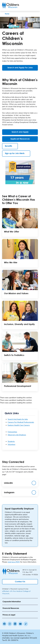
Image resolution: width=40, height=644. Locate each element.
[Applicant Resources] (20, 139)
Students (11, 441)
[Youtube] (20, 624)
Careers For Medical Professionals (21, 422)
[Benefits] (10, 146)
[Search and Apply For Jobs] (20, 68)
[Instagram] (10, 624)
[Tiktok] (26, 624)
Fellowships (12, 432)
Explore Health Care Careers (19, 425)
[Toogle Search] (30, 5)
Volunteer (12, 444)
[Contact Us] (20, 582)
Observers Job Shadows (17, 435)
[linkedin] (15, 624)
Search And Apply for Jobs (18, 419)
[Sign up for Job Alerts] (16, 154)
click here (14, 562)
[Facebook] (4, 624)
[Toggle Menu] (36, 5)
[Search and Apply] (20, 132)
